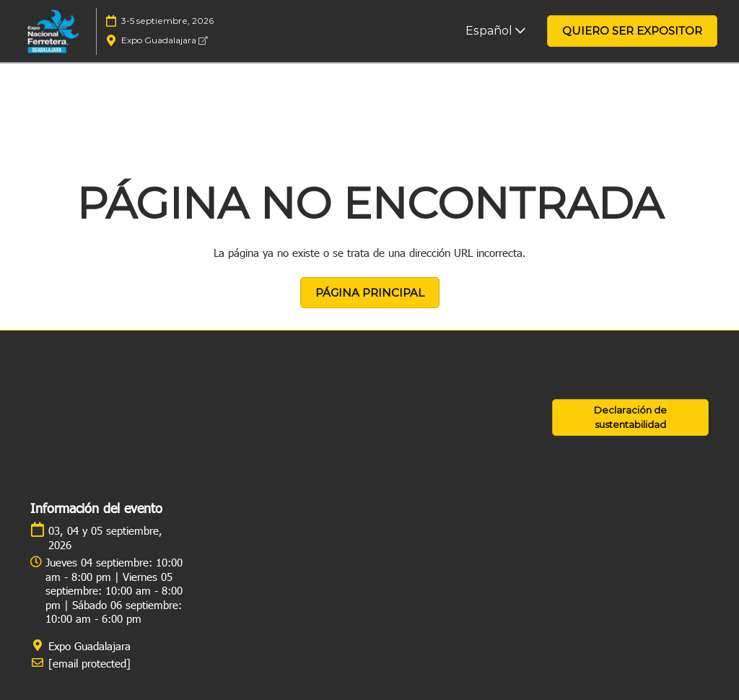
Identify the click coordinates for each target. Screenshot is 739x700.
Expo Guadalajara (164, 40)
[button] (632, 31)
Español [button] (495, 31)
